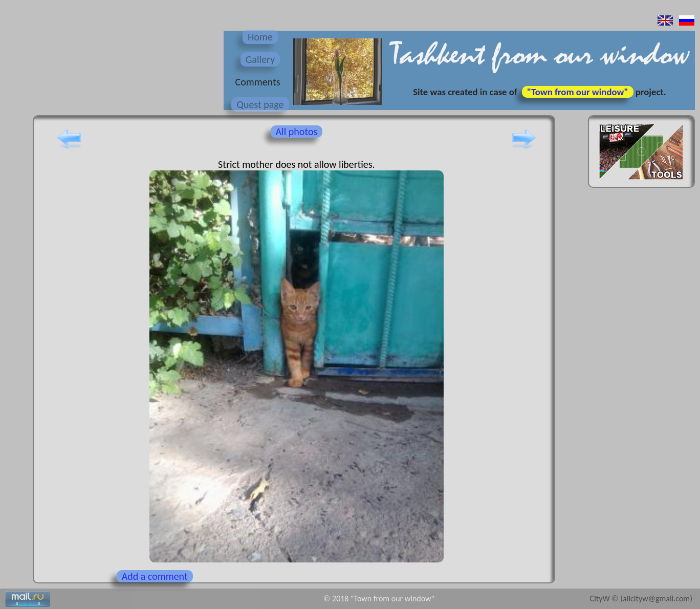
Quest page (260, 104)
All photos (297, 132)
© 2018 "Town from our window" (379, 599)
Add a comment (155, 576)
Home (260, 37)
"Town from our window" (578, 92)
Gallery (260, 59)
